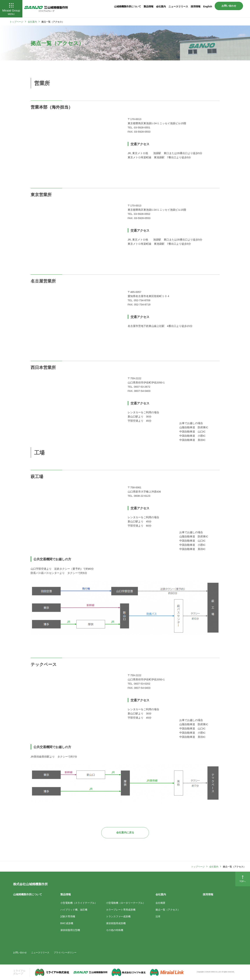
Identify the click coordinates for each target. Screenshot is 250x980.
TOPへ (243, 879)
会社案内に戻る (125, 832)
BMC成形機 (67, 923)
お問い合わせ (229, 6)
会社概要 (160, 903)
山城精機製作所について (128, 6)
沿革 (158, 916)
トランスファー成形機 (118, 916)
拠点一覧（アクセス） (168, 909)
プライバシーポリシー (65, 952)
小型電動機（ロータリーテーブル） (126, 903)
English (208, 6)
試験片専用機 (68, 916)
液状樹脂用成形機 (116, 923)
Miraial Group (11, 9)
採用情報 (196, 6)
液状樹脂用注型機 (70, 930)
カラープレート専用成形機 (121, 909)
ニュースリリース (178, 6)
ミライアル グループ (19, 972)
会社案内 (161, 6)
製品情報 (149, 6)
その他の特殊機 (115, 930)
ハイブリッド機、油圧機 (74, 909)
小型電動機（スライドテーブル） (79, 903)
